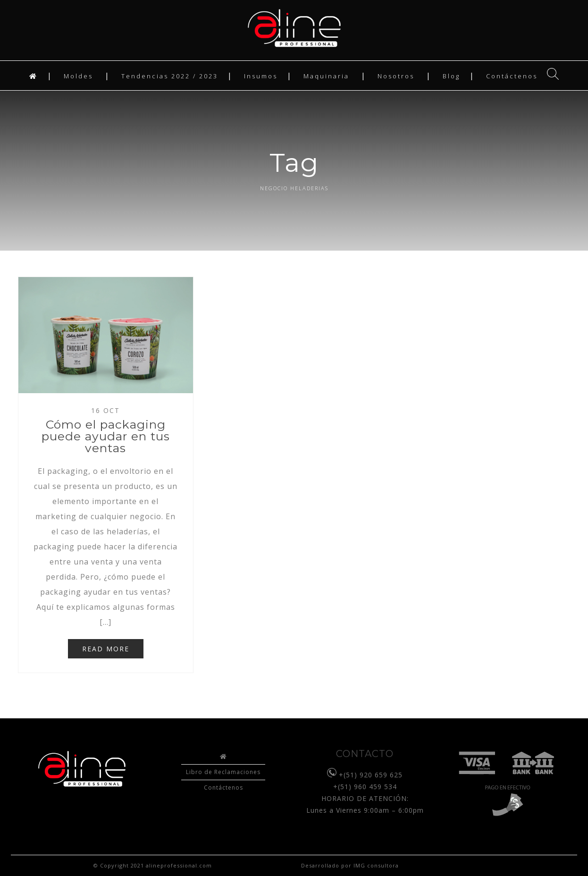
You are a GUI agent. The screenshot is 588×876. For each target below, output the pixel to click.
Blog (451, 76)
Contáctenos (512, 76)
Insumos (261, 76)
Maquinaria (326, 76)
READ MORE (106, 649)
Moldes (78, 76)
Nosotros (396, 76)
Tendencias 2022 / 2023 (170, 76)
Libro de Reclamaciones (223, 772)
